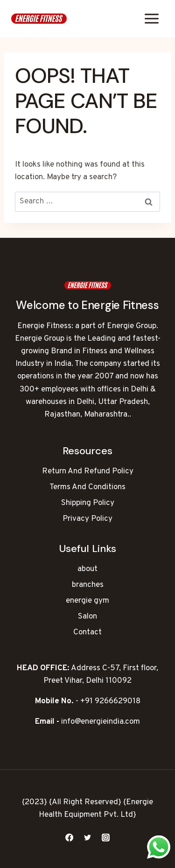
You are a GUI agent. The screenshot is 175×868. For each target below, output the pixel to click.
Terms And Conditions (87, 487)
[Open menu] (151, 18)
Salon (87, 617)
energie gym (87, 601)
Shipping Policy (88, 503)
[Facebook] (69, 837)
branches (88, 585)
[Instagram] (106, 837)
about (87, 569)
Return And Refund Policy (88, 471)
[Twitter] (88, 837)
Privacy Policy (87, 519)
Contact (87, 632)
